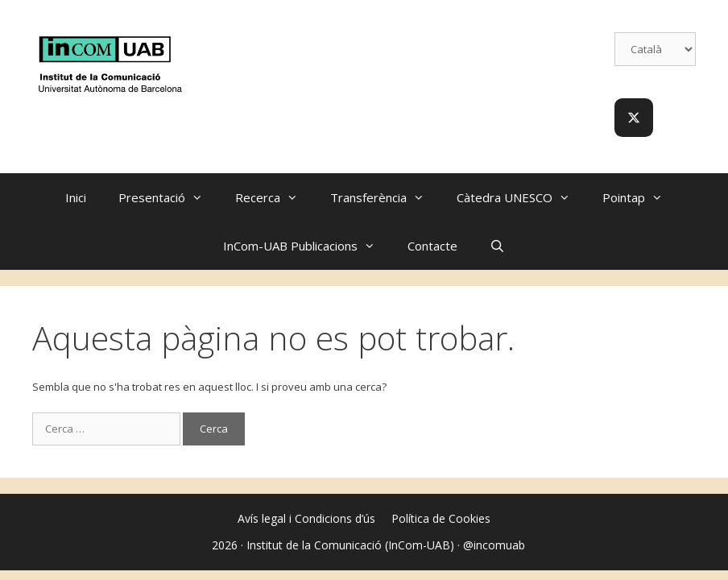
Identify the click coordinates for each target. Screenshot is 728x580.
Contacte (432, 246)
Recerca (275, 197)
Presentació (169, 197)
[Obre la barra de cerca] (497, 246)
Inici (76, 197)
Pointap (641, 197)
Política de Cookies (441, 518)
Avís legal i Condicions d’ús (306, 518)
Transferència (385, 197)
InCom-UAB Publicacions (307, 246)
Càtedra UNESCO (521, 197)
